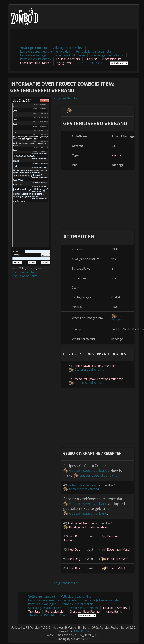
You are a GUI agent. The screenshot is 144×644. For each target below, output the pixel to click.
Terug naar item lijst (65, 98)
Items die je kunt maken (69, 55)
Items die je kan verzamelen (94, 52)
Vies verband (117, 318)
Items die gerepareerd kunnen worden (45, 52)
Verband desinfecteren (83, 485)
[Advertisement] (72, 37)
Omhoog (66, 615)
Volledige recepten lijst (68, 48)
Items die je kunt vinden (35, 59)
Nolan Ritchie (81, 631)
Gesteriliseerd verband (89, 370)
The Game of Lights (25, 276)
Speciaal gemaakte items (107, 55)
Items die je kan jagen (34, 55)
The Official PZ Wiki (91, 63)
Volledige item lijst (34, 48)
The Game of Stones (25, 272)
